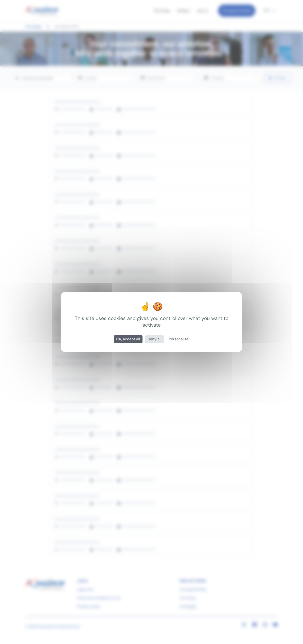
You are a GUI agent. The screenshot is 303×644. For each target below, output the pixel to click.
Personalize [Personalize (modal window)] (179, 339)
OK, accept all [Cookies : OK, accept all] (128, 339)
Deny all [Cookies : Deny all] (154, 339)
